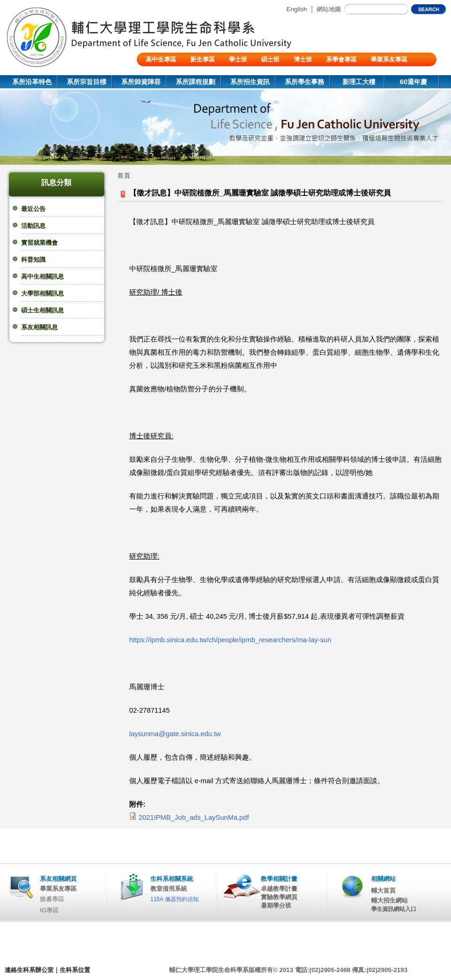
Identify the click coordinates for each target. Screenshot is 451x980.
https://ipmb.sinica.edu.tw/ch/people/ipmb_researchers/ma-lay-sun (230, 640)
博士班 (303, 59)
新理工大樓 (359, 82)
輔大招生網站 (389, 900)
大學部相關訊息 (43, 293)
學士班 (238, 59)
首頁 (124, 175)
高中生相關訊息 (43, 276)
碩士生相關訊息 (43, 310)
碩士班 (270, 59)
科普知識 (33, 260)
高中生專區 (161, 59)
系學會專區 (341, 59)
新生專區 (202, 59)
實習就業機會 (39, 243)
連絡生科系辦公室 (29, 970)
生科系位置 (75, 970)
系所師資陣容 (141, 82)
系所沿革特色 (32, 82)
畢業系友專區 (389, 59)
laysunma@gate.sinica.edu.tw (175, 734)
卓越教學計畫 (279, 889)
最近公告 (33, 209)
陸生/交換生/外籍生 (172, 73)
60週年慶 (413, 82)
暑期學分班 (276, 906)
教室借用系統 (169, 889)
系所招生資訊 (250, 82)
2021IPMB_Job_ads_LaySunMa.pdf (194, 817)
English (297, 9)
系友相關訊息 (39, 327)
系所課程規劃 (195, 82)
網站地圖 (329, 9)
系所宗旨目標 (86, 82)
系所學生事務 (304, 82)
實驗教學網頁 (279, 897)
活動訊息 (33, 226)
